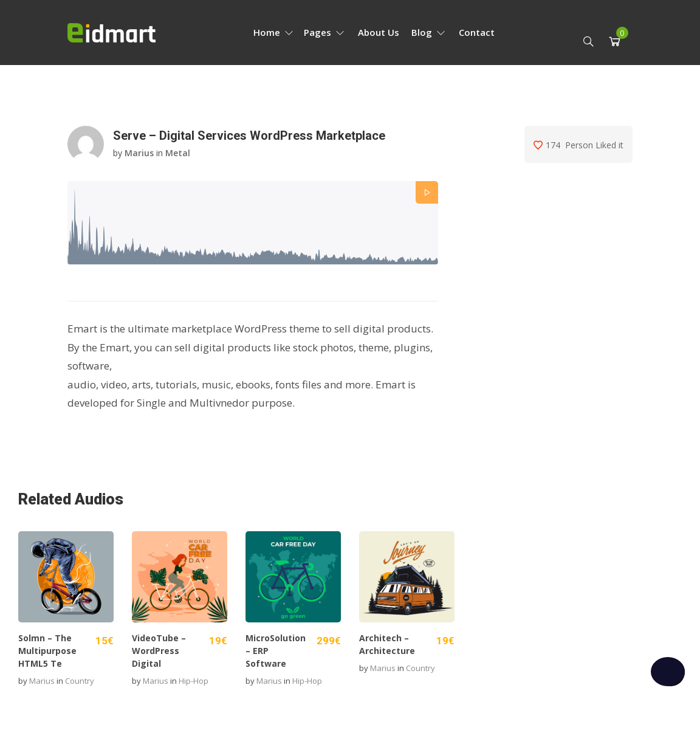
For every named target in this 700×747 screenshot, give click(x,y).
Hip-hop (194, 681)
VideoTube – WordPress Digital (159, 651)
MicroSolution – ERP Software (276, 651)
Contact (477, 32)
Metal (178, 153)
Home (273, 32)
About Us (379, 32)
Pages (324, 32)
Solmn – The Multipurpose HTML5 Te (47, 651)
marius (139, 153)
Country (80, 681)
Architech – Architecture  (388, 644)
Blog (428, 32)
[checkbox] (668, 672)
